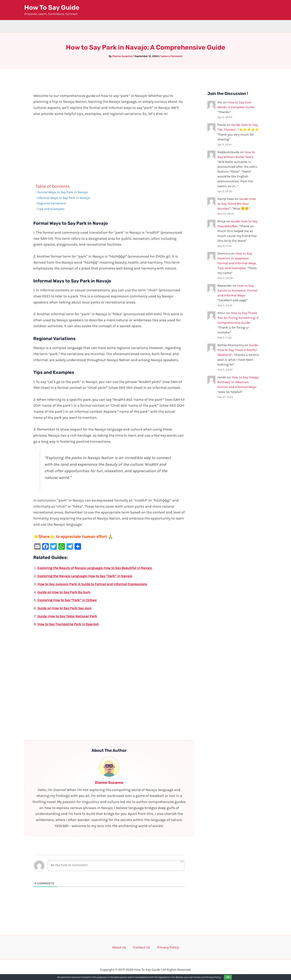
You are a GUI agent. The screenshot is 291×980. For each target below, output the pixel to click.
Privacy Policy (166, 947)
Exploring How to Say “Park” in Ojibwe (68, 600)
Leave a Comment (172, 56)
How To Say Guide (52, 7)
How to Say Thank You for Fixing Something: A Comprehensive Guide (238, 318)
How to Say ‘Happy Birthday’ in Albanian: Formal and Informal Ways (238, 382)
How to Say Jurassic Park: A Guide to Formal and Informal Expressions (95, 584)
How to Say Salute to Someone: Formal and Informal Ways (237, 290)
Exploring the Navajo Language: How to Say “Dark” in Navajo (87, 576)
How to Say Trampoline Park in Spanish (70, 624)
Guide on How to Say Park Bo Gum (65, 592)
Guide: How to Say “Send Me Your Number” (237, 204)
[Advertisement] (109, 151)
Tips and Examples (52, 209)
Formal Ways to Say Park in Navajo (63, 192)
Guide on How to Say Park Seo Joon (66, 608)
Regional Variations (52, 203)
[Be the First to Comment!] (116, 865)
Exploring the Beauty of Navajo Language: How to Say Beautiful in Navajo (97, 568)
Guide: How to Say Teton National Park (69, 616)
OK (228, 977)
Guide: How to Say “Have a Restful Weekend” (238, 350)
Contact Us (142, 947)
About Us (122, 947)
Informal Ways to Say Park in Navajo (65, 198)
